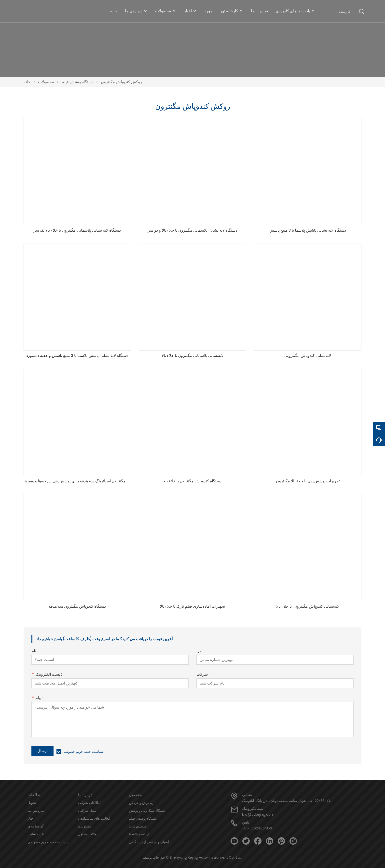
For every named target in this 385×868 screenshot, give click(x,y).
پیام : (37, 698)
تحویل (32, 803)
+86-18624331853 (257, 828)
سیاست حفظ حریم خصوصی (83, 752)
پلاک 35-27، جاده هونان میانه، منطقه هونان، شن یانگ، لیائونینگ (287, 801)
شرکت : (203, 675)
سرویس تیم (36, 811)
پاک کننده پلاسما (140, 834)
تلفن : (201, 651)
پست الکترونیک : (47, 675)
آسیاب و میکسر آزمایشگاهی (149, 842)
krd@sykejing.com (258, 814)
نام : (35, 651)
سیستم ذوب (137, 826)
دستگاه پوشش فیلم (77, 82)
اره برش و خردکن (142, 803)
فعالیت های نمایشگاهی (94, 818)
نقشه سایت (36, 834)
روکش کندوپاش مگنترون (121, 82)
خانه (27, 82)
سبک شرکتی (87, 811)
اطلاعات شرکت (89, 803)
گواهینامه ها (36, 826)
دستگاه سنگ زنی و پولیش (147, 811)
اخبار (31, 818)
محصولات (46, 82)
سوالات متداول (89, 834)
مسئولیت (85, 826)
